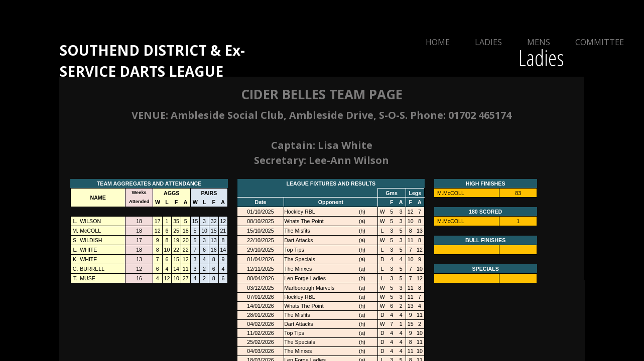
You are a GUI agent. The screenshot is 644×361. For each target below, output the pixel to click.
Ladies (488, 42)
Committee (600, 42)
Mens (539, 42)
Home (438, 42)
